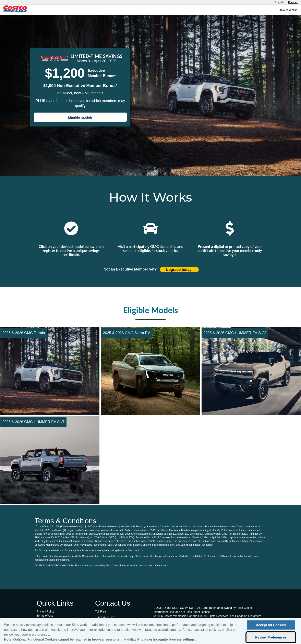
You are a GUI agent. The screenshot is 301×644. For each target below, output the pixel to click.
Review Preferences (271, 639)
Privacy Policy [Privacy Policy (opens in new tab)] (45, 611)
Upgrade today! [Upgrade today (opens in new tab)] (179, 270)
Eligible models (80, 117)
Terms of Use (45, 616)
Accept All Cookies (271, 627)
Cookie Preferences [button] (49, 620)
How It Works (288, 10)
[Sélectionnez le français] (293, 2)
